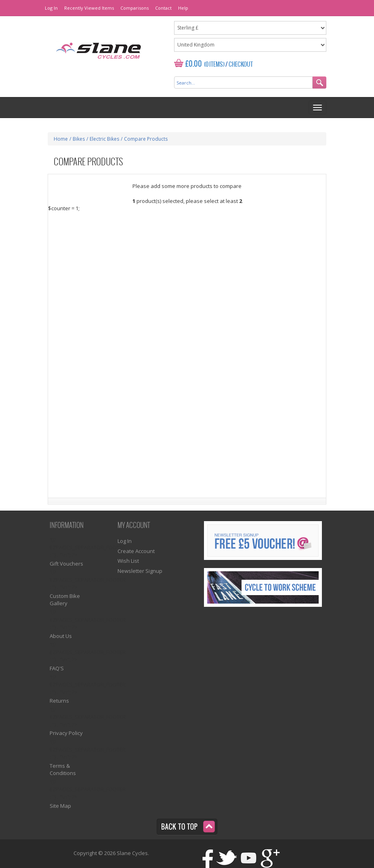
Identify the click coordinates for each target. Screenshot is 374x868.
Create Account (136, 551)
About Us (61, 636)
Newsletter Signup (140, 571)
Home (61, 139)
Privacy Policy (66, 733)
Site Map (60, 806)
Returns (59, 701)
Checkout (241, 65)
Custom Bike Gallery (65, 600)
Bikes (79, 139)
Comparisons (134, 8)
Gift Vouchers (66, 564)
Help (183, 8)
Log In (51, 8)
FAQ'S (57, 668)
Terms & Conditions (63, 770)
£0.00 (194, 64)
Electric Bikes (104, 139)
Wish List (128, 561)
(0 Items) (214, 65)
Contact (163, 8)
